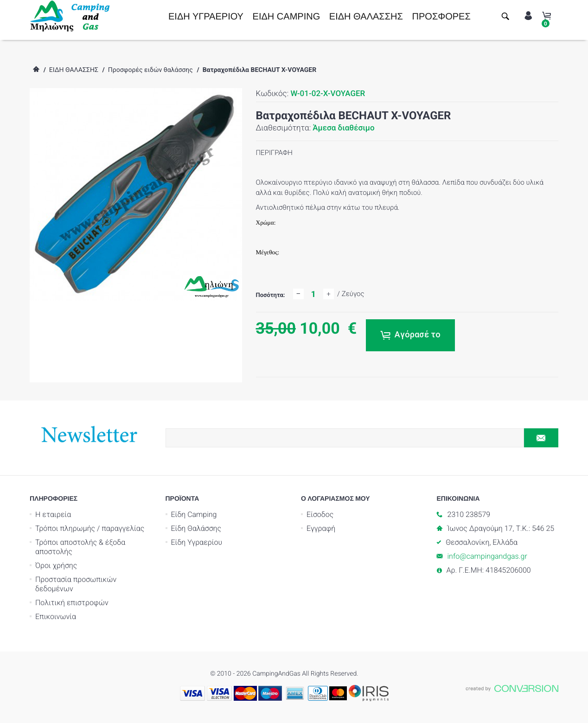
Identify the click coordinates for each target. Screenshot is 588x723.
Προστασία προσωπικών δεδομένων (76, 584)
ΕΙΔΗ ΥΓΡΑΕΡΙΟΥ (206, 17)
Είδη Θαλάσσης (196, 528)
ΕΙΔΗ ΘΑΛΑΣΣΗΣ (366, 17)
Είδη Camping (194, 514)
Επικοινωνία (56, 616)
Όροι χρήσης (56, 565)
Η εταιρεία (53, 514)
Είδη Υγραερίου (197, 542)
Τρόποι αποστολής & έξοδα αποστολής (80, 547)
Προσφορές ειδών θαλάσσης (150, 70)
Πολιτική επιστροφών (72, 603)
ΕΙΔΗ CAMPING (287, 17)
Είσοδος (320, 514)
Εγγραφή (321, 528)
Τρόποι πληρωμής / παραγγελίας (90, 528)
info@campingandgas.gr (487, 556)
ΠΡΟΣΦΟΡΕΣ (441, 17)
